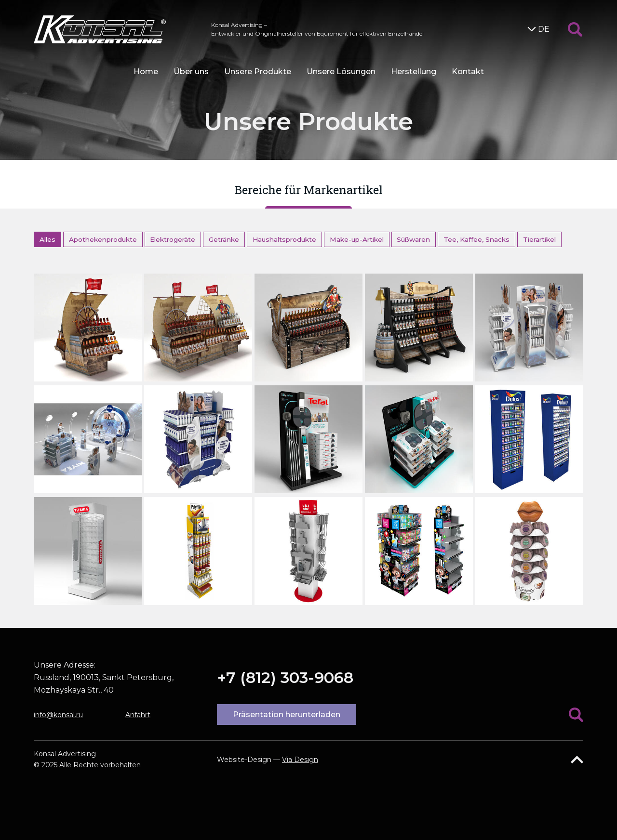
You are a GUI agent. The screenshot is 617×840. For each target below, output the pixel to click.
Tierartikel (539, 239)
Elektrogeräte (173, 239)
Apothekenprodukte (103, 239)
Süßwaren (413, 239)
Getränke (224, 239)
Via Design (300, 760)
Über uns (191, 72)
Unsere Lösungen (341, 72)
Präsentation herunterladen (287, 715)
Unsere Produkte (258, 72)
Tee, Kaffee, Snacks (476, 239)
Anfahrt (138, 715)
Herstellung (414, 72)
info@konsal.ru (58, 715)
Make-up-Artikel (357, 239)
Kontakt (468, 72)
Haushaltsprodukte (284, 239)
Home (146, 72)
